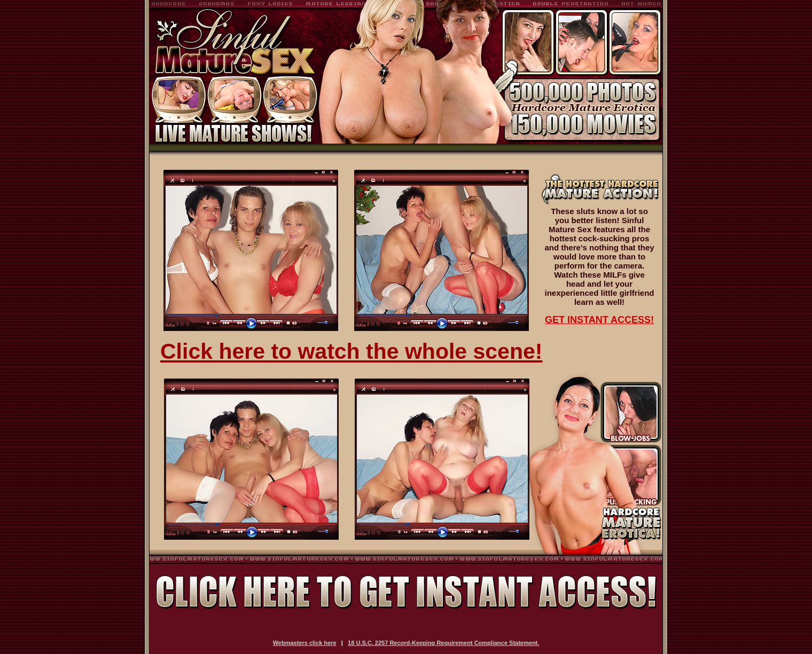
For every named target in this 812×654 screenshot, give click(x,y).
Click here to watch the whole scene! (351, 351)
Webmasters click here (305, 643)
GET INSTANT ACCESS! (599, 320)
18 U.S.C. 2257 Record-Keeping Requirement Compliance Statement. (443, 643)
